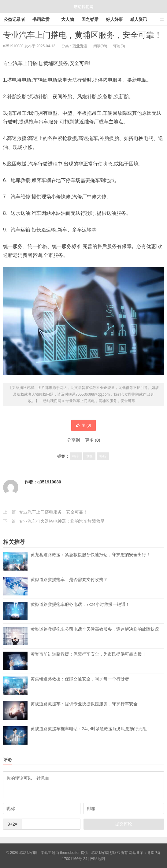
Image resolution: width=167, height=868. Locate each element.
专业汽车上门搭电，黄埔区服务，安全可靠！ (83, 35)
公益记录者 (14, 19)
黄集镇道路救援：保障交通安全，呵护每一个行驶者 (80, 686)
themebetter (70, 853)
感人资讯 (139, 19)
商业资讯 (80, 46)
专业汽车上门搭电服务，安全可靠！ (53, 512)
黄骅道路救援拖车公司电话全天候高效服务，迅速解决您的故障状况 (95, 636)
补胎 (103, 456)
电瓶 (89, 456)
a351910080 (49, 482)
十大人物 (65, 19)
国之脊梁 (90, 19)
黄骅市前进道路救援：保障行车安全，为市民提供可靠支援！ (88, 661)
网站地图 (98, 859)
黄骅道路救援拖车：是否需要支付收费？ (69, 586)
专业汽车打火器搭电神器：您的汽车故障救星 (62, 521)
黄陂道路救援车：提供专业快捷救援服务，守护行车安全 (84, 711)
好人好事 (114, 19)
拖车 (76, 456)
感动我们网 (83, 6)
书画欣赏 (41, 19)
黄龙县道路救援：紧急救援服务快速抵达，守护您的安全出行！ (91, 561)
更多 (89, 440)
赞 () (83, 425)
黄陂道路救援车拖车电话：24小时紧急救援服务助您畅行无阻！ (91, 735)
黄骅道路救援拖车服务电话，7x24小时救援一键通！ (80, 611)
